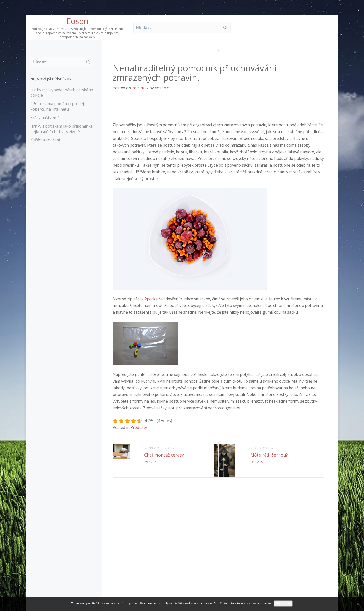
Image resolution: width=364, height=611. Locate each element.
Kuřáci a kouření (45, 140)
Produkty (139, 427)
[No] (358, 604)
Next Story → (262, 448)
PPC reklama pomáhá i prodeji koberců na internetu (58, 106)
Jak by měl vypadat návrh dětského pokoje (62, 93)
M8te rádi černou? (269, 455)
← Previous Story (159, 448)
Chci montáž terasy (164, 455)
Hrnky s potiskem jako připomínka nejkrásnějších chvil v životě (62, 129)
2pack (150, 299)
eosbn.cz (163, 88)
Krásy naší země (45, 118)
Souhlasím (283, 603)
